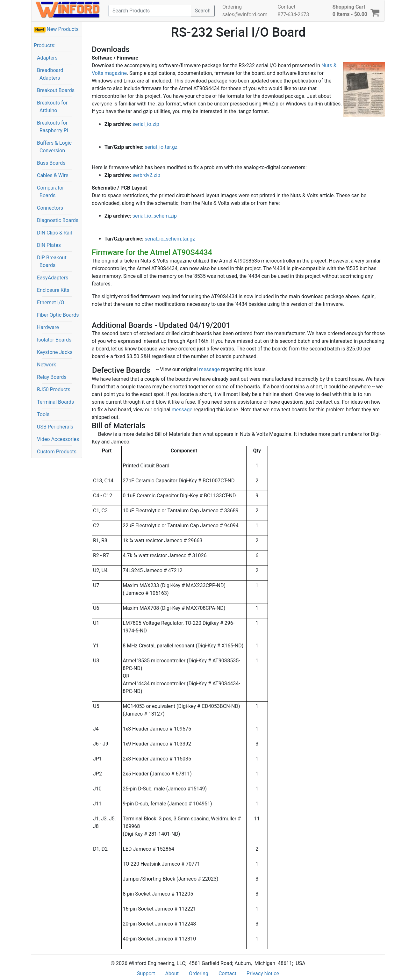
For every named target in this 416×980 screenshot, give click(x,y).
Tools (43, 414)
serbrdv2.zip (146, 175)
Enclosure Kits (53, 290)
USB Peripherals (55, 427)
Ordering (232, 7)
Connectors (50, 208)
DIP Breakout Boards (52, 261)
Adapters (47, 58)
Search (203, 11)
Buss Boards (51, 163)
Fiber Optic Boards (58, 315)
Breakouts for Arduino (52, 107)
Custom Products (57, 452)
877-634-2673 (293, 14)
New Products (56, 29)
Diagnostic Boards (58, 220)
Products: (45, 45)
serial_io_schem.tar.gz (170, 239)
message (209, 369)
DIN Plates (49, 245)
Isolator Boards (54, 340)
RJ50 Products (54, 389)
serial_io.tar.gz (161, 147)
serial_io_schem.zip (155, 216)
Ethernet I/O (51, 303)
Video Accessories (58, 439)
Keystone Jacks (55, 352)
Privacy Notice (263, 973)
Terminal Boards (55, 402)
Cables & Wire (53, 175)
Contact (286, 7)
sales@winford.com (245, 14)
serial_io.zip (146, 124)
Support (146, 973)
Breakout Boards (56, 90)
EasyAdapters (53, 278)
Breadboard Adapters (50, 74)
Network (47, 365)
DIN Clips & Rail (54, 233)
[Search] (150, 11)
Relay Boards (52, 377)
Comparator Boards (50, 192)
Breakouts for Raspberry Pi (53, 127)
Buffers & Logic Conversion (54, 147)
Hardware (48, 327)
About (172, 973)
